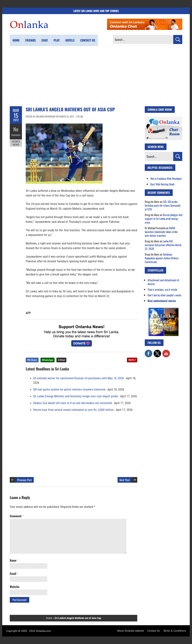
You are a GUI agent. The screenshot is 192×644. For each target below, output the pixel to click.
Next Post (125, 480)
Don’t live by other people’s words (165, 295)
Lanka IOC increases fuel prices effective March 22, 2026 (163, 245)
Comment (16, 134)
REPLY (132, 360)
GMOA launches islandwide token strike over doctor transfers (161, 232)
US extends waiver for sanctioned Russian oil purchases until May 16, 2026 (78, 378)
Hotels (70, 40)
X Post (61, 360)
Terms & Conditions (175, 631)
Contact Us (154, 631)
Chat (45, 40)
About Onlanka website (130, 631)
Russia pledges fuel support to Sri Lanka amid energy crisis (163, 218)
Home (16, 40)
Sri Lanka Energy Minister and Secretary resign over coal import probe (76, 396)
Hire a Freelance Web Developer (166, 178)
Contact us (88, 40)
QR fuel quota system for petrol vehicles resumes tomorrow (69, 390)
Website (15, 587)
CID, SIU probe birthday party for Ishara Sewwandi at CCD (163, 205)
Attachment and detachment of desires (163, 282)
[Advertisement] (96, 76)
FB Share (32, 360)
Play (57, 40)
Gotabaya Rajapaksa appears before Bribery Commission (162, 258)
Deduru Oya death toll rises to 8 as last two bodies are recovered (72, 403)
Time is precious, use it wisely (162, 289)
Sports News (16, 143)
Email (14, 573)
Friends (30, 40)
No (16, 129)
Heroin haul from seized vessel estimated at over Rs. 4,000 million (73, 410)
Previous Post (25, 480)
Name (14, 560)
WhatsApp (48, 360)
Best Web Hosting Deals (162, 184)
